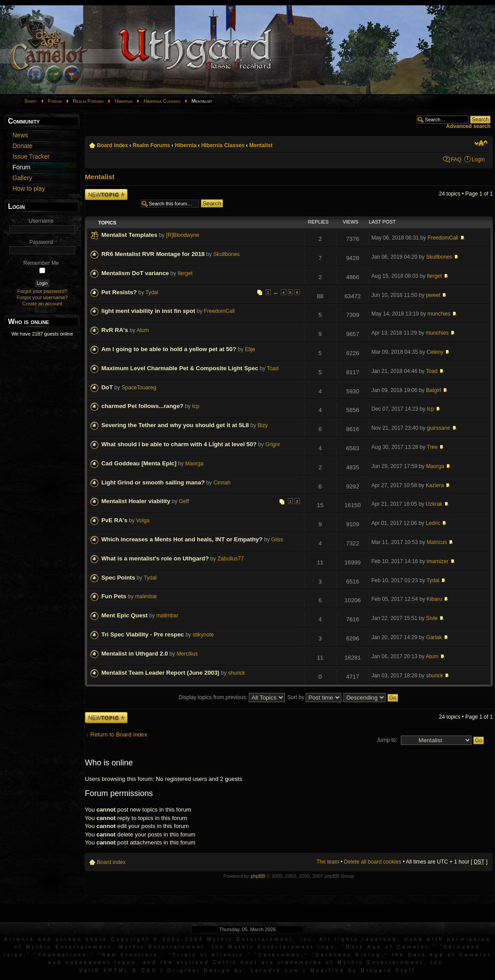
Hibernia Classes (162, 101)
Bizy (263, 425)
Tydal (152, 292)
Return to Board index (119, 734)
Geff (184, 501)
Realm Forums (88, 101)
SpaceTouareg (139, 388)
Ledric (433, 523)
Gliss (277, 540)
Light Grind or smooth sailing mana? (153, 482)
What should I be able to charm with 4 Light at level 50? (179, 444)
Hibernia (124, 101)
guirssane (439, 428)
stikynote (204, 635)
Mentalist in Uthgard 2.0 (135, 654)
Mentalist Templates (129, 235)
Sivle (432, 618)
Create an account (42, 304)
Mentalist (261, 145)
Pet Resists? (119, 292)
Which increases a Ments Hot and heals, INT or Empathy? (182, 539)
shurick (236, 673)
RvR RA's (115, 330)
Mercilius (188, 654)
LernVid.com (275, 970)
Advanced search (468, 126)
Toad (272, 368)
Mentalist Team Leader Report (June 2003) (160, 673)
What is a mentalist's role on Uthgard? (155, 558)
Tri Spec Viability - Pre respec (143, 634)
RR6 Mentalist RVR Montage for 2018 (153, 254)
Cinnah (222, 483)
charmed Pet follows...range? (142, 406)
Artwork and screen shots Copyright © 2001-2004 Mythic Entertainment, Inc (158, 939)
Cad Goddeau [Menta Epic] (139, 463)
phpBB (258, 876)
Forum (55, 101)
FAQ (456, 160)
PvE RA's (114, 520)
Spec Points (118, 578)
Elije (250, 349)
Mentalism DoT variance (135, 273)
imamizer (437, 561)
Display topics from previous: (232, 697)
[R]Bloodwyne (183, 235)
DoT (107, 387)
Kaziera (435, 485)
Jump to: (387, 740)
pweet (433, 295)
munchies (439, 314)
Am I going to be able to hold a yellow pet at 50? (169, 349)
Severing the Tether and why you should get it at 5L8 (175, 425)
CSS (149, 970)
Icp (196, 406)
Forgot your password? (42, 291)
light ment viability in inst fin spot (148, 311)
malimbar (146, 596)
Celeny (435, 352)
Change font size (481, 143)
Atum (143, 330)
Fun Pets (114, 596)
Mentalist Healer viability (136, 501)
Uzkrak (434, 504)
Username (41, 221)
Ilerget (185, 273)
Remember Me (41, 263)
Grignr (273, 444)
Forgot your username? (42, 297)
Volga (143, 520)
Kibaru (434, 599)
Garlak (434, 637)
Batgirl (434, 390)
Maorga (194, 464)
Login (478, 160)
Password (41, 242)
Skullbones (226, 254)
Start (31, 101)
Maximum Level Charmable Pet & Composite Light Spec (180, 368)
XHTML (116, 970)
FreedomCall (443, 238)
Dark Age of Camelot (388, 947)
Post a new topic (106, 194)
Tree (432, 447)
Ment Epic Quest (124, 615)
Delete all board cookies (373, 862)
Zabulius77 (230, 559)
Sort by (314, 697)
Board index (112, 145)
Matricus (437, 542)
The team (328, 862)
